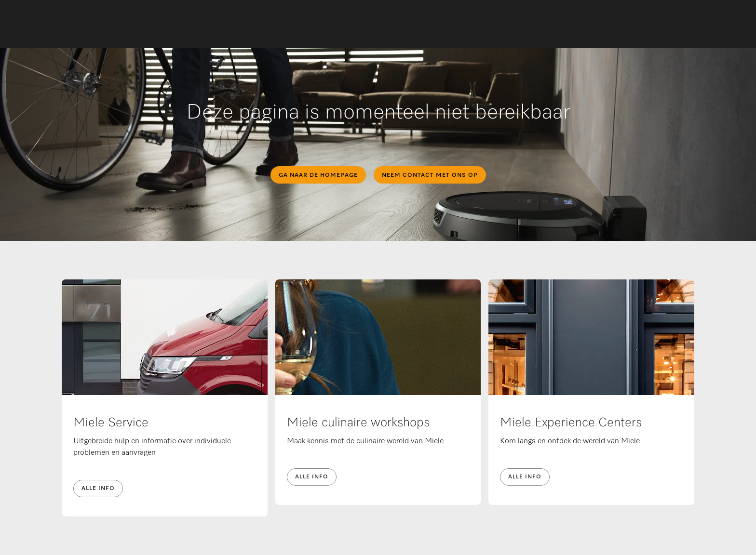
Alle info (98, 489)
